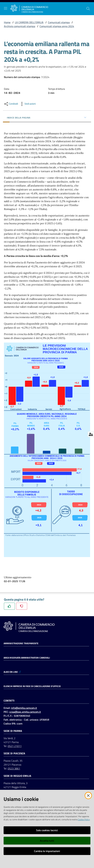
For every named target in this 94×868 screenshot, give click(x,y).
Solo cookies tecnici (47, 830)
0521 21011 (15, 746)
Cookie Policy (84, 819)
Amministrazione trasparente (21, 643)
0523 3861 (14, 768)
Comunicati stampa (59, 22)
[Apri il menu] (6, 8)
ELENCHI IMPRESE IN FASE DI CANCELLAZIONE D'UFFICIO (32, 686)
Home (7, 22)
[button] (88, 9)
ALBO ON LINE (12, 672)
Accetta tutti (47, 841)
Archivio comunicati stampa (20, 26)
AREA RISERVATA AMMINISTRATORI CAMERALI (27, 658)
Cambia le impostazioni (47, 851)
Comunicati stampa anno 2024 (57, 26)
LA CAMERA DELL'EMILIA (29, 22)
